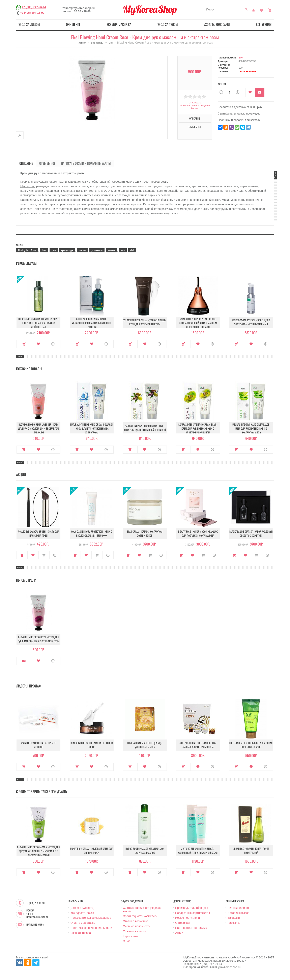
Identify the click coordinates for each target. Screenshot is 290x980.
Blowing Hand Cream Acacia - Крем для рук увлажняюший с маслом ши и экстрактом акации (39, 851)
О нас (127, 941)
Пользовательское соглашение (91, 918)
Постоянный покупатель (254, 10)
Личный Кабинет (238, 908)
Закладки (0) (262, 10)
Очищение (73, 24)
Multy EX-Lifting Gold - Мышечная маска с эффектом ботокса (198, 745)
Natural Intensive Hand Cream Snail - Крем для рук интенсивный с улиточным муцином (198, 428)
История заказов (238, 913)
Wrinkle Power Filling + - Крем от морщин (39, 745)
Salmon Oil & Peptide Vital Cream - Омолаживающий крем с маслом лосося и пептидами (198, 323)
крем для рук (67, 250)
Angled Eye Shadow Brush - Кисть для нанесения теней (38, 533)
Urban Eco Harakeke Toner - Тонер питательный (251, 851)
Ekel (111, 43)
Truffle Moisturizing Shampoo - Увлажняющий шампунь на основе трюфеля (92, 323)
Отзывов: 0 (195, 103)
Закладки (234, 918)
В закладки (250, 92)
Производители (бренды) (192, 908)
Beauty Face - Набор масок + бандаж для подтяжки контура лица (198, 533)
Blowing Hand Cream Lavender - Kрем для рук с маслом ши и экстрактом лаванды (38, 428)
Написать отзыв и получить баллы (195, 107)
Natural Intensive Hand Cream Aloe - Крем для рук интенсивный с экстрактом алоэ (251, 428)
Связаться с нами (134, 931)
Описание (195, 118)
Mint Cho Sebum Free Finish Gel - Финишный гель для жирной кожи (198, 851)
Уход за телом (168, 24)
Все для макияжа (119, 24)
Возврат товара (81, 933)
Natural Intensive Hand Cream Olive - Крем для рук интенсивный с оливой (145, 428)
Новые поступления (188, 918)
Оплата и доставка (83, 923)
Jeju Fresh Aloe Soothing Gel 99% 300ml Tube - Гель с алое (251, 745)
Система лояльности (137, 926)
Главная (82, 43)
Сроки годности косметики (140, 916)
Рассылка (234, 923)
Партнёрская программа (191, 928)
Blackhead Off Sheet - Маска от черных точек (92, 745)
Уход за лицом (29, 24)
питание (112, 250)
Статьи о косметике (136, 921)
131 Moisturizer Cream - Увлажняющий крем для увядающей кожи (145, 322)
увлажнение (97, 250)
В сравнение (44, 555)
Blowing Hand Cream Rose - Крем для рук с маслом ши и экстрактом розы (39, 639)
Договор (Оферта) (82, 908)
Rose (44, 250)
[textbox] (227, 9)
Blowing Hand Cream (27, 250)
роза (123, 250)
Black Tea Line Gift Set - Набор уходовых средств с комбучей (251, 533)
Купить (24, 344)
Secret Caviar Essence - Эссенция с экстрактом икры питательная (251, 322)
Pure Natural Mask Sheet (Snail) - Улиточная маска (145, 745)
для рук (82, 250)
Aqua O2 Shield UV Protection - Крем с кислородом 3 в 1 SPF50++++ (92, 533)
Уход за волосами (217, 24)
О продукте (53, 344)
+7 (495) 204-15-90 (32, 13)
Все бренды (264, 24)
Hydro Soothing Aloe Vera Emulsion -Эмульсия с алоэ (145, 851)
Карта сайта (131, 936)
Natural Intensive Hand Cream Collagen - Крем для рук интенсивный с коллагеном (92, 428)
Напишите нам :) (35, 925)
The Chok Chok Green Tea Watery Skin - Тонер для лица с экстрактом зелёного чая (38, 323)
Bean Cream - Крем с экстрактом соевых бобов (145, 533)
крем (54, 250)
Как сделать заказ (82, 913)
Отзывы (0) (195, 127)
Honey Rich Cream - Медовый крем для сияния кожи (92, 851)
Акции (179, 933)
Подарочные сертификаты (193, 913)
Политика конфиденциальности (91, 928)
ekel (132, 250)
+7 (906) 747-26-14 (34, 7)
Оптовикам (182, 923)
